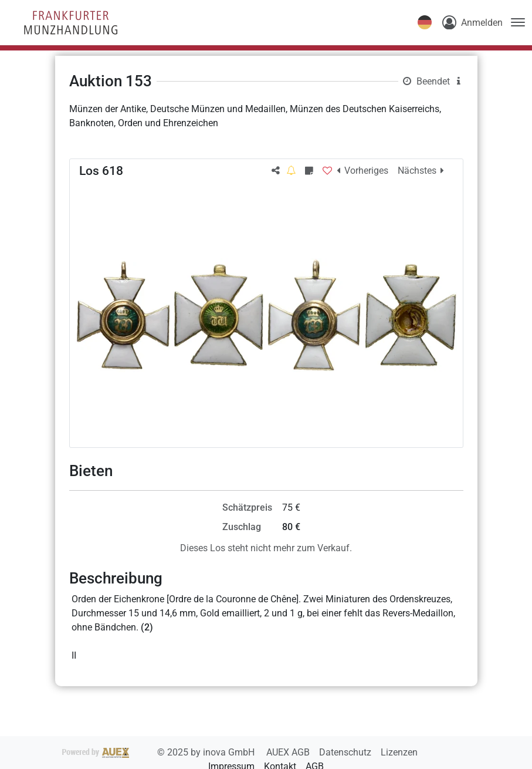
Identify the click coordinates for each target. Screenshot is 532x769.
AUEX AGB (289, 752)
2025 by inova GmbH (160, 752)
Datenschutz (346, 752)
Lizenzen (399, 752)
